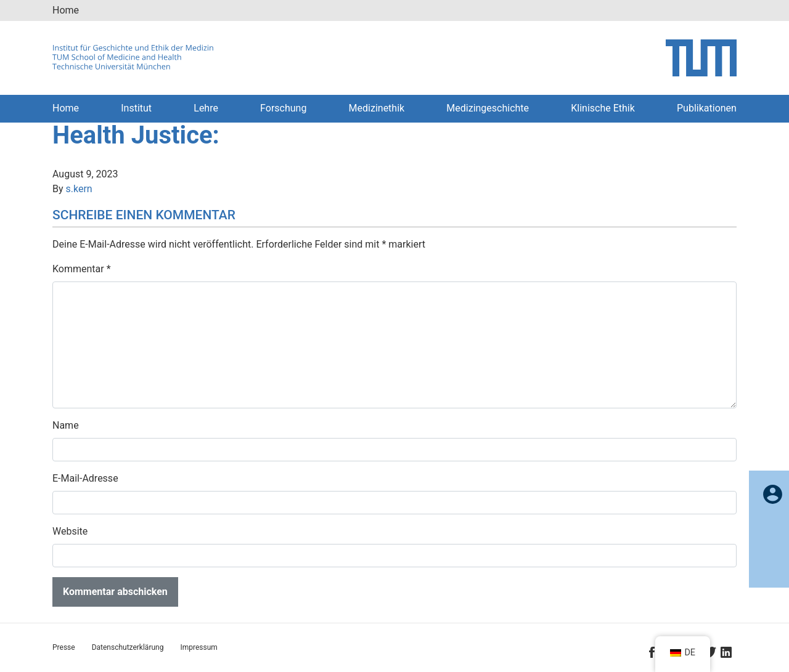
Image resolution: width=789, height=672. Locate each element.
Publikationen (707, 108)
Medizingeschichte (488, 108)
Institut (136, 108)
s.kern (79, 189)
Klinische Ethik (603, 108)
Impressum (198, 647)
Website (70, 531)
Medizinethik (377, 108)
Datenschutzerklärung (128, 647)
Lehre (206, 108)
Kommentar (82, 269)
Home (66, 10)
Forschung (283, 108)
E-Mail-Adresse (85, 478)
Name (66, 425)
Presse (64, 647)
